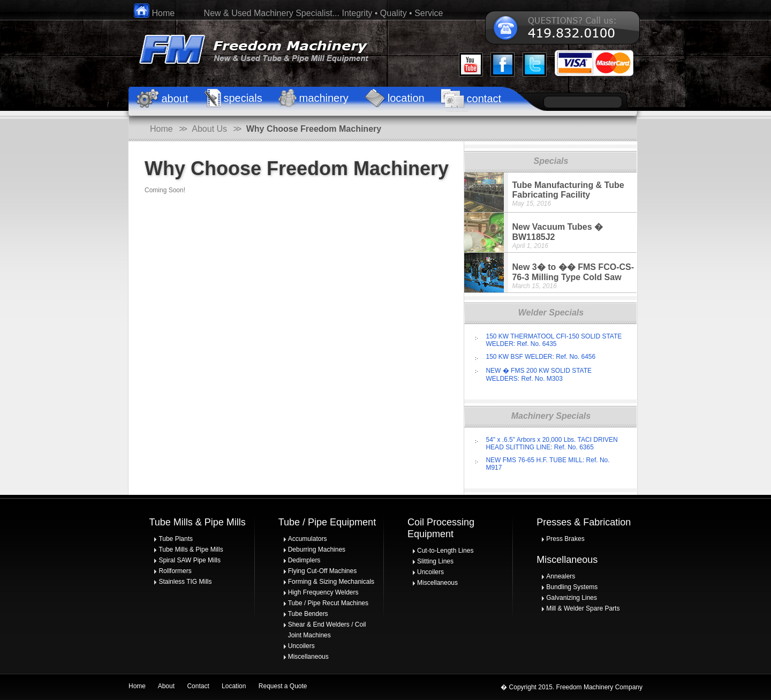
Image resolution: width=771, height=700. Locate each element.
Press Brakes (565, 539)
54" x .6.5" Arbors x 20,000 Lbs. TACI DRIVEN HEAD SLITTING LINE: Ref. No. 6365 (551, 443)
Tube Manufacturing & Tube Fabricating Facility (568, 190)
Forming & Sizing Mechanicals (331, 582)
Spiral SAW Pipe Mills (190, 560)
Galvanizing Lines (572, 598)
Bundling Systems (572, 587)
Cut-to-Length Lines (445, 551)
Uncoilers (301, 646)
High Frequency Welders (323, 592)
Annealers (561, 576)
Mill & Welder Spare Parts (583, 608)
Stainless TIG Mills (185, 582)
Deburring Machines (317, 550)
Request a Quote (283, 686)
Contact (198, 686)
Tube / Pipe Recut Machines (328, 603)
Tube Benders (308, 614)
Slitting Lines (435, 561)
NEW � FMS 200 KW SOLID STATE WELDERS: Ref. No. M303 (539, 375)
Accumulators (308, 539)
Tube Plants (176, 539)
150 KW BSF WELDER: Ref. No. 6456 (541, 357)
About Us (209, 129)
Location (234, 686)
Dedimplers (304, 560)
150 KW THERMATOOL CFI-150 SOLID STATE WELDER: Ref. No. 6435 (554, 340)
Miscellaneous (308, 657)
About (166, 686)
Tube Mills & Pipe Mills (191, 550)
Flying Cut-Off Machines (323, 571)
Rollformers (175, 571)
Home (154, 13)
